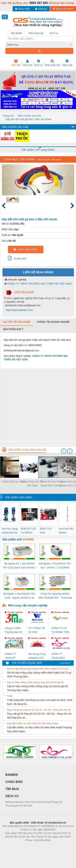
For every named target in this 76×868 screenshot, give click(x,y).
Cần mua (27, 63)
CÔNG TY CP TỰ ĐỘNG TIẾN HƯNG (60, 630)
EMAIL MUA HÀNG (26, 249)
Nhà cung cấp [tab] (36, 33)
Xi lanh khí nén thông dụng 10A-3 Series (51, 483)
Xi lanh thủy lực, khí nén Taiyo (32, 483)
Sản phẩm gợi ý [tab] (13, 329)
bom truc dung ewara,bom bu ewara (10, 531)
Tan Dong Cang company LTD (37, 656)
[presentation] (64, 451)
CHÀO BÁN (14, 782)
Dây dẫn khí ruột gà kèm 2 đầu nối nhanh (29, 119)
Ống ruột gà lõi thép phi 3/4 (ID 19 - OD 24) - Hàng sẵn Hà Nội (39, 710)
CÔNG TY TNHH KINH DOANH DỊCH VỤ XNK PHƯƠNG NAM (60, 656)
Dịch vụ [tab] (54, 33)
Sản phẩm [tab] (16, 33)
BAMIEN (12, 775)
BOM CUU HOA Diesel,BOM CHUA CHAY (47, 531)
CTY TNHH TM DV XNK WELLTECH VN (37, 630)
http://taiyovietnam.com (19, 310)
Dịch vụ (39, 63)
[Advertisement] (38, 406)
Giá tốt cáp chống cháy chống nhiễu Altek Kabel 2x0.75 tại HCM (40, 669)
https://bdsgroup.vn (33, 846)
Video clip (67, 63)
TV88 (10, 696)
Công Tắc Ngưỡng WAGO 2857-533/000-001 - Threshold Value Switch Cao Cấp (55, 596)
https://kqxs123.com (55, 846)
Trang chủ (8, 116)
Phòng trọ (16, 846)
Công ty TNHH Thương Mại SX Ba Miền (14, 630)
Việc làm (16, 63)
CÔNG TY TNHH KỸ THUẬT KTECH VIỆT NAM (13, 656)
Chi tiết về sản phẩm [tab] (17, 322)
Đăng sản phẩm (63, 9)
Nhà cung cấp (52, 63)
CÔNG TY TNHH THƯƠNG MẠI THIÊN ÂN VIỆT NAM (38, 284)
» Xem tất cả (65, 663)
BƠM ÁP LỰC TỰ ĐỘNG (28, 531)
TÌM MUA (12, 789)
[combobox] (39, 45)
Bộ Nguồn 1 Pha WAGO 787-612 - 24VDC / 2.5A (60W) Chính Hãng (55, 566)
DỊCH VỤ (12, 796)
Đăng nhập (23, 9)
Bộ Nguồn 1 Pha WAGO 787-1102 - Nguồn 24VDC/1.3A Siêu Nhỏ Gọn (19, 596)
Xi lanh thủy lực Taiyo (13, 482)
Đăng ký (41, 9)
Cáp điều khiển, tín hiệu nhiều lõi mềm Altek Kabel (33, 723)
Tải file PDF (17, 258)
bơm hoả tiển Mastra (66, 531)
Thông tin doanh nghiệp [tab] (53, 322)
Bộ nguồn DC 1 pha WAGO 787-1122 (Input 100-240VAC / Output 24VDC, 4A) (19, 566)
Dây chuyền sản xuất (29, 116)
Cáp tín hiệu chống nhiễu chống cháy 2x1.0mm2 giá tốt (35, 682)
